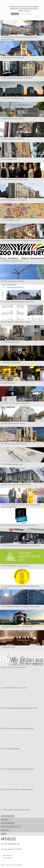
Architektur (7, 816)
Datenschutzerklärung (17, 865)
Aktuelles (5, 830)
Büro (4, 834)
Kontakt (3, 865)
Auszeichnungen (8, 823)
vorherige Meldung (8, 858)
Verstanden (15, 14)
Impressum (8, 865)
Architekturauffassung (11, 827)
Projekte (5, 819)
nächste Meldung (7, 855)
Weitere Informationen (26, 14)
